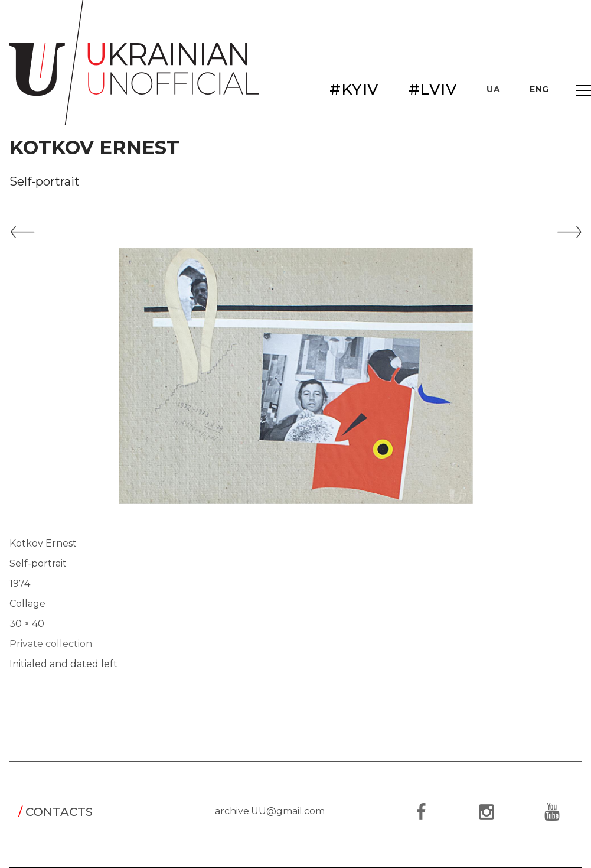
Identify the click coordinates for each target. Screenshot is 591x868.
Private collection (51, 644)
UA (493, 89)
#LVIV (433, 89)
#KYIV (354, 89)
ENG (539, 89)
